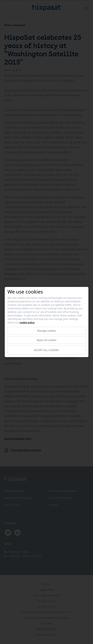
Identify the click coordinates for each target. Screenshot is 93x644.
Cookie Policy (27, 322)
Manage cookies (46, 331)
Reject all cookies (47, 340)
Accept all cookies (46, 350)
